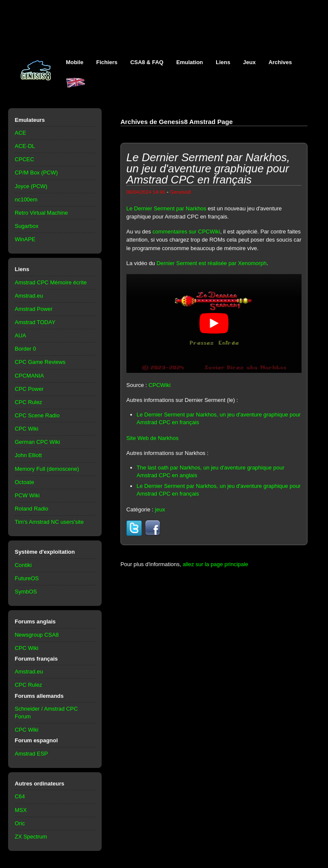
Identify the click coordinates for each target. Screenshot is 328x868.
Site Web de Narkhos (152, 438)
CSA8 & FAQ (147, 62)
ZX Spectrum (31, 837)
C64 (20, 796)
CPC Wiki (27, 429)
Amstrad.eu (29, 296)
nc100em (26, 199)
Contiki (23, 565)
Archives (280, 62)
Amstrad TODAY (35, 322)
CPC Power (29, 389)
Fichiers (107, 62)
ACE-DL (25, 146)
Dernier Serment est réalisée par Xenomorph (211, 263)
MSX (21, 810)
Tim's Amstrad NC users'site (49, 522)
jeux (160, 509)
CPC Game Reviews (40, 362)
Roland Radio (32, 509)
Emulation (190, 62)
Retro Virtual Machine (41, 213)
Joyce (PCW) (31, 186)
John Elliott (28, 455)
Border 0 (26, 349)
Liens (223, 62)
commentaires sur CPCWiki (186, 232)
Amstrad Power (34, 309)
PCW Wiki (27, 495)
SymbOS (26, 592)
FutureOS (27, 578)
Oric (20, 823)
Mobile (75, 62)
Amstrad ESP (32, 754)
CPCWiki (160, 385)
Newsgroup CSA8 (37, 635)
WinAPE (25, 239)
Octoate (25, 482)
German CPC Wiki (38, 442)
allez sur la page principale (215, 564)
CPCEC (25, 159)
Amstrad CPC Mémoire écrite (51, 282)
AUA (21, 335)
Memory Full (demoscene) (47, 469)
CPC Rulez (29, 402)
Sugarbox (27, 226)
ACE (21, 133)
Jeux (249, 62)
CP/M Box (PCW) (37, 173)
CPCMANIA (29, 376)
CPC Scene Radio (37, 415)
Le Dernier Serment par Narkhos (166, 208)
